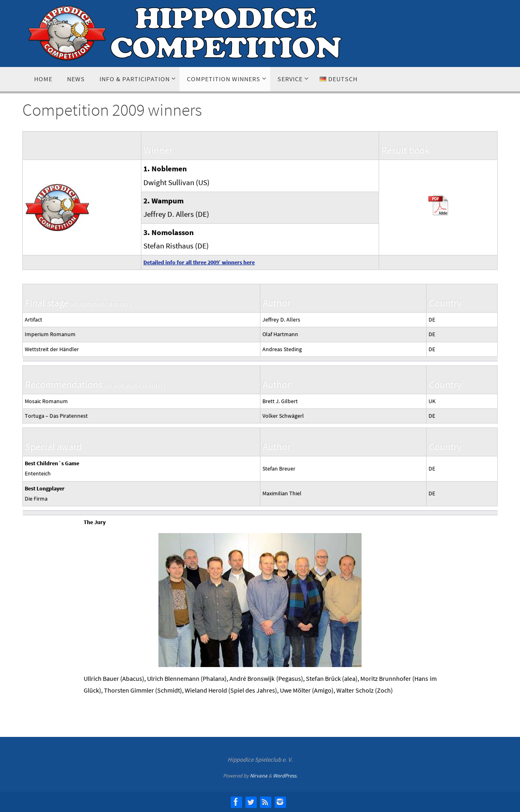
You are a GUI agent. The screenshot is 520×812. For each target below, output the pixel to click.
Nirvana (259, 776)
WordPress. (285, 776)
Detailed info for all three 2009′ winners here (199, 262)
